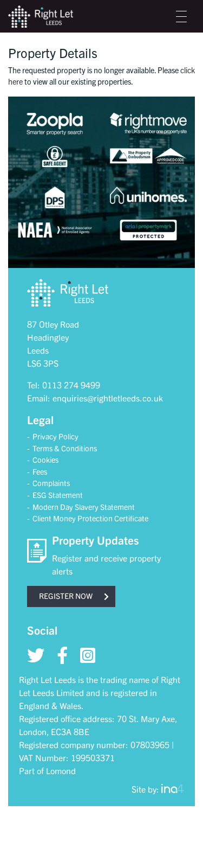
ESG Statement (58, 495)
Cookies (45, 459)
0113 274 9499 (71, 385)
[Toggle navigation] (181, 16)
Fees (40, 471)
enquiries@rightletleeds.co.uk (108, 398)
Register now (74, 596)
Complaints (51, 483)
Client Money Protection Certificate (90, 518)
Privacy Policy (55, 436)
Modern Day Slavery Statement (84, 507)
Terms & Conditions (65, 448)
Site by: (158, 789)
